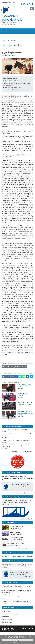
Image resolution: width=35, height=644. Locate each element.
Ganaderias (6, 611)
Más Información (17, 643)
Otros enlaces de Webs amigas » (24, 549)
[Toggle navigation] (4, 31)
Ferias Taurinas (7, 620)
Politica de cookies (28, 628)
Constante (18, 98)
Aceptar (18, 640)
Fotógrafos (6, 617)
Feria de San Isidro (8, 366)
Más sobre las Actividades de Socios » (22, 452)
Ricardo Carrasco (11, 55)
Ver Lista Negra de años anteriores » (23, 493)
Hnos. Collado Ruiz (12, 89)
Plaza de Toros (7, 622)
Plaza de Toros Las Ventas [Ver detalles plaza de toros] (11, 81)
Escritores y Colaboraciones (11, 614)
